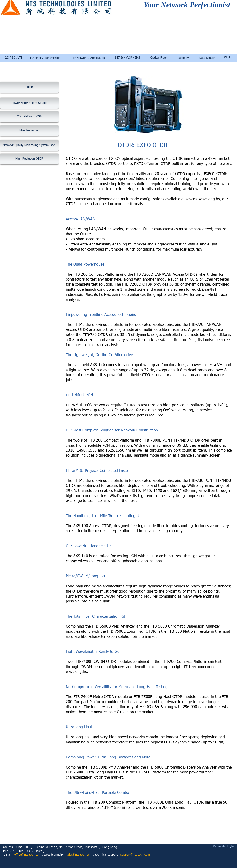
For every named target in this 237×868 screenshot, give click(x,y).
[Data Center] (207, 58)
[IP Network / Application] (89, 58)
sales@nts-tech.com (79, 855)
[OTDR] (29, 87)
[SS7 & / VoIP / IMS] (127, 58)
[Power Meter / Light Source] (29, 103)
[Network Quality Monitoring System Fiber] (29, 145)
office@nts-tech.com (28, 855)
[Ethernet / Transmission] (45, 58)
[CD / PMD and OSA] (29, 117)
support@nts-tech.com (135, 855)
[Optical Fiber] (159, 58)
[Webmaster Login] (223, 846)
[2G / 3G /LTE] (14, 58)
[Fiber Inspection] (29, 131)
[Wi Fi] (227, 58)
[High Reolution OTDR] (29, 159)
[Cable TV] (183, 58)
